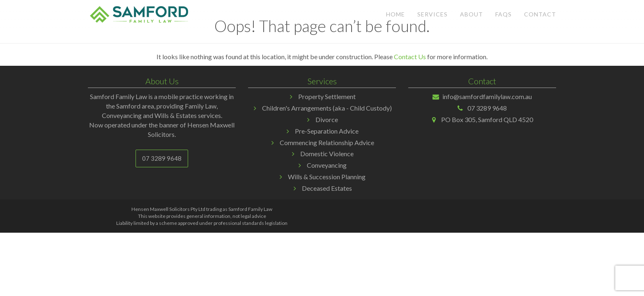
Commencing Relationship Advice (327, 142)
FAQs (504, 14)
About (471, 14)
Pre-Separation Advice (327, 131)
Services (432, 14)
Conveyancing (327, 165)
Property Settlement (327, 96)
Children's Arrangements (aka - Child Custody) (327, 108)
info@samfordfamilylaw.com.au (487, 96)
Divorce (327, 119)
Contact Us (410, 57)
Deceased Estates (327, 188)
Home (396, 14)
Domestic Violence (327, 154)
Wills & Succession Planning (327, 177)
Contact (540, 14)
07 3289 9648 (162, 158)
